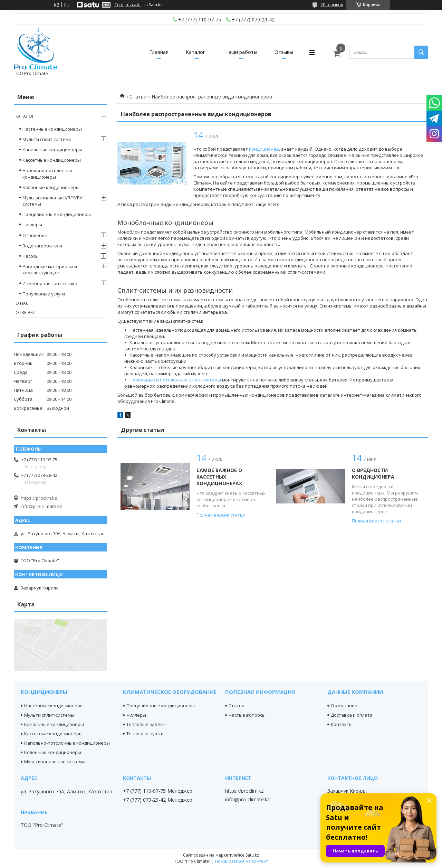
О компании (344, 706)
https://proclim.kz (39, 498)
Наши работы (241, 52)
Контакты (342, 724)
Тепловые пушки (145, 734)
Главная (159, 52)
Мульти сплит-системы (49, 715)
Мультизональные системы (55, 762)
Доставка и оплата (352, 715)
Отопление (35, 235)
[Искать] (421, 52)
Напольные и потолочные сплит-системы (175, 380)
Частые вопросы (247, 715)
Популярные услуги (44, 294)
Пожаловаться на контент (242, 861)
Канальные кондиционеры (52, 150)
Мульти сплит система (47, 139)
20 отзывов (332, 5)
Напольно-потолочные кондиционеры (48, 173)
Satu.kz (252, 855)
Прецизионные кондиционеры (57, 214)
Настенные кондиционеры (52, 129)
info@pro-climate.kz (41, 506)
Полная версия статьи (221, 515)
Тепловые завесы (146, 724)
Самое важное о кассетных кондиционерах (219, 477)
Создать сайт (128, 5)
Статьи (138, 97)
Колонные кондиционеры (51, 187)
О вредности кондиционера (373, 473)
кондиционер (264, 149)
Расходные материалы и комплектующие (50, 270)
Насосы (31, 256)
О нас (22, 303)
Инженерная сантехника (50, 283)
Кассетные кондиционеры (52, 160)
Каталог (195, 52)
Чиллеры (32, 225)
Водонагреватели (42, 246)
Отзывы (284, 52)
